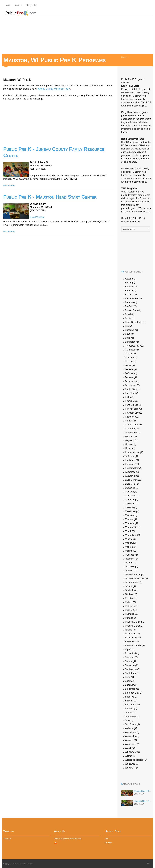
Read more (9, 185)
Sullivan (131, 701)
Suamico (131, 697)
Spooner (131, 685)
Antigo (130, 283)
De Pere (131, 369)
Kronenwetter (134, 468)
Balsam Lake (133, 298)
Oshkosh (131, 594)
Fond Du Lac (133, 405)
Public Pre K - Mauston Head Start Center (50, 197)
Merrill (130, 531)
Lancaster (132, 488)
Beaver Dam (133, 310)
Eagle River (133, 389)
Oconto (130, 586)
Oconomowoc (134, 582)
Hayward (131, 440)
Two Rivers (132, 724)
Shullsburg (132, 673)
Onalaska (132, 590)
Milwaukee (133, 535)
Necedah (131, 559)
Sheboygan (133, 669)
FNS (107, 839)
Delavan (131, 377)
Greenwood (133, 433)
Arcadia (131, 291)
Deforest (131, 373)
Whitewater (132, 752)
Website (40, 217)
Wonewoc (132, 764)
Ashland (131, 295)
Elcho (130, 397)
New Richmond (135, 575)
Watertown (132, 732)
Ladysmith (132, 476)
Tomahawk (132, 716)
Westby (131, 748)
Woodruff (131, 768)
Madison (131, 492)
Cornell (130, 354)
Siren (129, 677)
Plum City (132, 610)
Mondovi (131, 543)
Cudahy (131, 362)
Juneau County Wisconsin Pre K (54, 89)
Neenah (131, 563)
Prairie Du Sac (134, 626)
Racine (130, 630)
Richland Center (135, 645)
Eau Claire (132, 393)
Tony (129, 720)
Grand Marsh (133, 425)
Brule (129, 338)
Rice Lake (132, 642)
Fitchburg (132, 401)
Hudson (131, 444)
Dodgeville (132, 381)
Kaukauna (132, 460)
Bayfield (131, 306)
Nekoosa (131, 571)
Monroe (131, 547)
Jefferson (131, 456)
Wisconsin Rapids (136, 760)
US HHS (108, 842)
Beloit (130, 314)
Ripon (130, 649)
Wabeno (131, 728)
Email (33, 217)
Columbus (132, 350)
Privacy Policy (31, 5)
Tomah (130, 713)
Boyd (129, 334)
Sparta (130, 681)
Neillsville (132, 567)
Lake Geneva (134, 480)
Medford (131, 519)
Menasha (131, 523)
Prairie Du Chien (135, 622)
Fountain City (134, 413)
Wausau (131, 740)
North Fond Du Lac (136, 578)
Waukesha (132, 736)
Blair (129, 326)
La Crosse (132, 472)
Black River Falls (135, 322)
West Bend (132, 744)
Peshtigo (131, 598)
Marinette (132, 500)
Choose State (129, 229)
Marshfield (132, 511)
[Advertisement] (77, 35)
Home (9, 5)
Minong (131, 539)
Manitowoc (132, 496)
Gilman (130, 421)
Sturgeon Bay (134, 693)
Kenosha (132, 464)
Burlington (132, 342)
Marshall (131, 507)
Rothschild (132, 653)
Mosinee (131, 551)
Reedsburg (132, 634)
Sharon (130, 661)
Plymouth (132, 614)
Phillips (130, 602)
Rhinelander (133, 638)
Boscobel (131, 330)
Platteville (132, 606)
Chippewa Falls (135, 346)
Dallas (130, 365)
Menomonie (133, 527)
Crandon (131, 358)
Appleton (131, 287)
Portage (131, 618)
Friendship (132, 417)
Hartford (131, 436)
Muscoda (131, 555)
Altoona (131, 279)
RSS (56, 842)
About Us (18, 5)
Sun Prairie (132, 705)
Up (148, 863)
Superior (131, 709)
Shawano (132, 665)
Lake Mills (132, 484)
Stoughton (132, 689)
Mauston (131, 515)
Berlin (130, 318)
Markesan (132, 504)
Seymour (131, 657)
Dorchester (132, 385)
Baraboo (131, 302)
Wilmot (130, 756)
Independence (134, 452)
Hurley (130, 448)
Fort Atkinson (133, 409)
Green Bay (132, 429)
